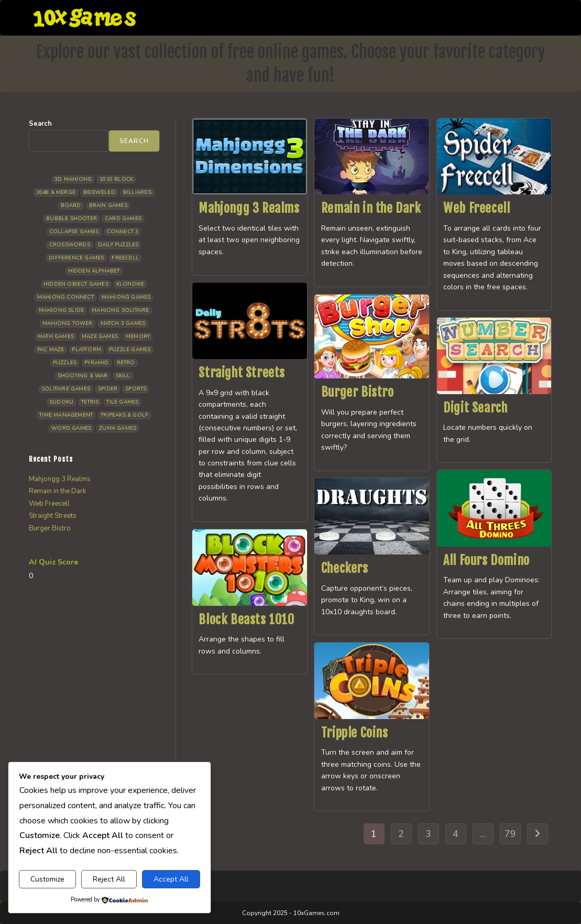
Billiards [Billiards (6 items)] (138, 192)
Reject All (109, 879)
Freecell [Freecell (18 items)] (125, 258)
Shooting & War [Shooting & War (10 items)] (83, 376)
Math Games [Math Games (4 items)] (56, 336)
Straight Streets (242, 373)
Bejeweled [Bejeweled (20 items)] (99, 192)
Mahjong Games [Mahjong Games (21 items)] (126, 297)
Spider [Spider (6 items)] (108, 389)
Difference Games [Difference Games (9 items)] (76, 258)
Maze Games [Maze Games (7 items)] (100, 336)
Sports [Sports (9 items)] (136, 389)
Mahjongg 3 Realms (249, 208)
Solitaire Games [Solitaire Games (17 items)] (66, 389)
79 (510, 834)
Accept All (171, 879)
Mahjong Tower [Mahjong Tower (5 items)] (68, 323)
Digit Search (475, 408)
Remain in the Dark (371, 208)
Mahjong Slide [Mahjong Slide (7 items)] (62, 310)
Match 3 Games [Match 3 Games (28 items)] (123, 323)
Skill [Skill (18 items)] (123, 376)
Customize (47, 879)
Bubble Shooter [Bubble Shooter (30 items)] (72, 219)
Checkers (345, 568)
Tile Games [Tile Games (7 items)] (122, 402)
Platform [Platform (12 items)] (86, 350)
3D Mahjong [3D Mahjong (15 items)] (73, 179)
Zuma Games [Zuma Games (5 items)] (118, 428)
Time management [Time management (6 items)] (66, 415)
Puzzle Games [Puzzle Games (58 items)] (130, 350)
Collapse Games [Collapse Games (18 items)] (74, 232)
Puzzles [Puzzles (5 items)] (65, 363)
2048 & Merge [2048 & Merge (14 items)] (56, 192)
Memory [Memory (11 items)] (138, 336)
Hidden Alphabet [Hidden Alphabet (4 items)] (94, 271)
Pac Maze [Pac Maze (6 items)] (51, 350)
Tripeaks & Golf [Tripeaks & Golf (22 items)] (124, 415)
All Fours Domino (486, 560)
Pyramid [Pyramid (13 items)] (96, 363)
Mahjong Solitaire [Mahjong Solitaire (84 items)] (120, 310)
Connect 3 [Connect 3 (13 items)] (123, 232)
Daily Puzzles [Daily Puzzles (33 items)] (118, 245)
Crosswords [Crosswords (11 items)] (70, 245)
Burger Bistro (358, 392)
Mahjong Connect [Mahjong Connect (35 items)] (65, 297)
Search (40, 124)
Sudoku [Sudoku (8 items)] (61, 402)
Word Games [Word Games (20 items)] (71, 428)
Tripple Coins (355, 733)
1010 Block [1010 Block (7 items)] (116, 179)
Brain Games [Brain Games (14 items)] (108, 205)
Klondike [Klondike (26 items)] (130, 284)
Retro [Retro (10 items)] (126, 363)
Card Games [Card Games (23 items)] (123, 219)
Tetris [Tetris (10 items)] (90, 402)
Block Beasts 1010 (246, 619)
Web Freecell (476, 208)
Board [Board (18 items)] (71, 205)
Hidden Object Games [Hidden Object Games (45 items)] (76, 284)
